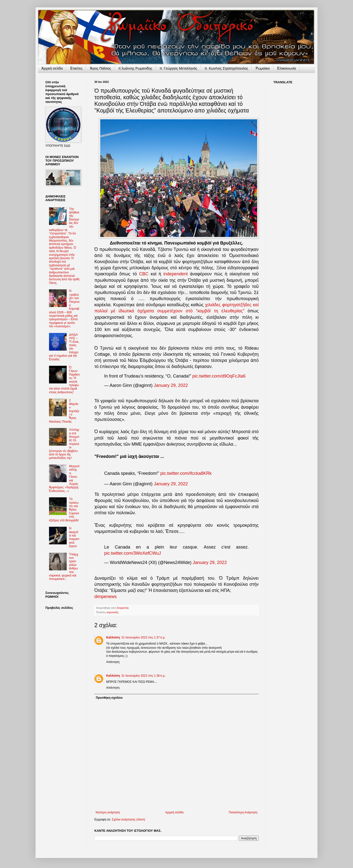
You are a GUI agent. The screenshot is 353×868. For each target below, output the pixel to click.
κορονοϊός (113, 612)
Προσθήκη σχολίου (109, 698)
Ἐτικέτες (76, 68)
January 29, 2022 (171, 385)
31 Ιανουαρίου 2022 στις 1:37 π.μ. (143, 637)
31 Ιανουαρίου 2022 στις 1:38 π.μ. (143, 676)
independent (176, 274)
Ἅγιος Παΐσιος (101, 68)
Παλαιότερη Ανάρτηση (243, 812)
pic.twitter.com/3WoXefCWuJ (132, 553)
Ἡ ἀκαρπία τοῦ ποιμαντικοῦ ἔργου (74, 537)
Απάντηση (113, 662)
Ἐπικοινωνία (286, 68)
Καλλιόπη (113, 637)
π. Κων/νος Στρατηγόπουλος (227, 68)
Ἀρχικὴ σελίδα (52, 68)
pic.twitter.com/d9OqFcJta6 (219, 376)
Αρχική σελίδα (174, 812)
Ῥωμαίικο (263, 68)
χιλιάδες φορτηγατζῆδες (229, 305)
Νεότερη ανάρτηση (108, 812)
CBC (144, 274)
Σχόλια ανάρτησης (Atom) (128, 819)
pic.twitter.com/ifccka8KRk (186, 473)
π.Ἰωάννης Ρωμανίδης (135, 68)
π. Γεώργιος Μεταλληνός (178, 68)
